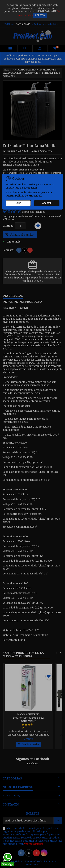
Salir (18, 203)
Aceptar (47, 203)
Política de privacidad (28, 196)
